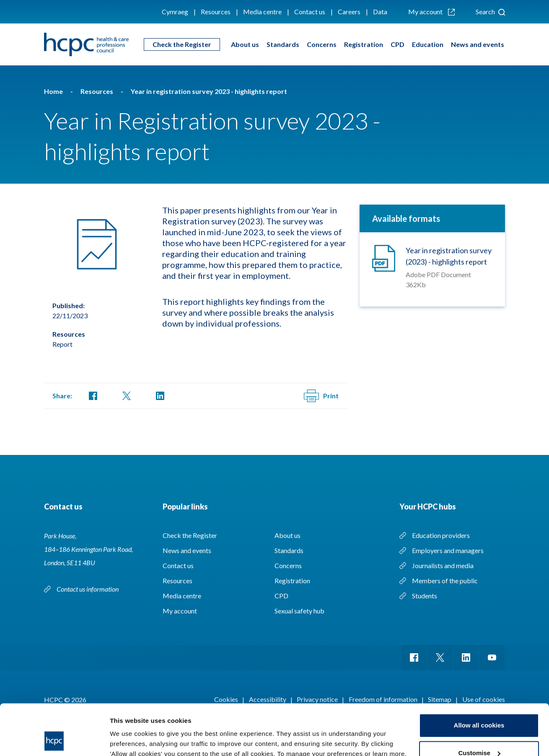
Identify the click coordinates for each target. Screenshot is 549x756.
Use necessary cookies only (479, 733)
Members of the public (445, 581)
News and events (478, 44)
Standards (283, 44)
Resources (216, 12)
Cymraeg (175, 12)
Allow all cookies (479, 678)
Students (425, 596)
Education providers (441, 535)
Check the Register (182, 44)
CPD (398, 44)
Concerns (322, 44)
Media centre (262, 12)
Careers (349, 12)
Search (490, 12)
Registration (364, 44)
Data (380, 12)
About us (245, 44)
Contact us (310, 12)
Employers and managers (448, 550)
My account (431, 12)
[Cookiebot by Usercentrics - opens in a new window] (54, 740)
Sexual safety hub (299, 611)
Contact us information (88, 589)
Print (321, 396)
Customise (479, 705)
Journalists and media (443, 565)
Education (428, 44)
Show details (129, 739)
